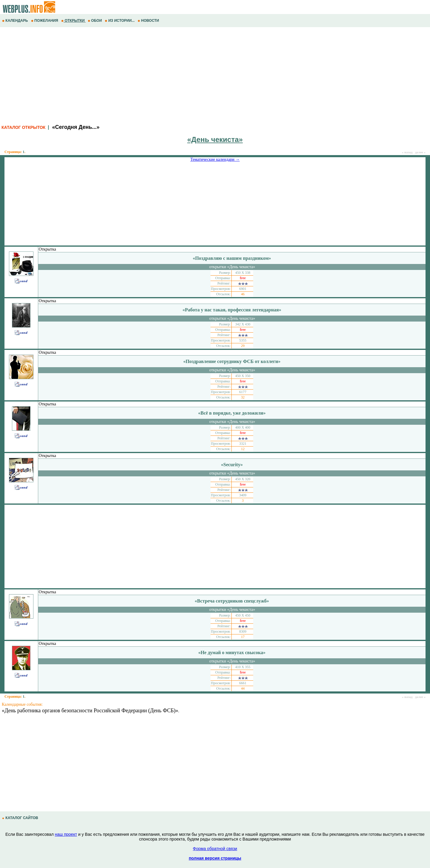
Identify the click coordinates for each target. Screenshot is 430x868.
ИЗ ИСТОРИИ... (120, 21)
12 (243, 449)
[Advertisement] (179, 75)
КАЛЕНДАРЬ (16, 21)
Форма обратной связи (215, 849)
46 (243, 294)
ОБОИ (95, 21)
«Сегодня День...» (76, 127)
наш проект (66, 834)
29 (243, 346)
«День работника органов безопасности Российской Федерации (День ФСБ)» (90, 711)
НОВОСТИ (149, 21)
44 (243, 688)
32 (243, 397)
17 (243, 637)
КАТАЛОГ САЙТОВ (21, 818)
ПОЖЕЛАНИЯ (45, 21)
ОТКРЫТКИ (73, 21)
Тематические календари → (215, 159)
